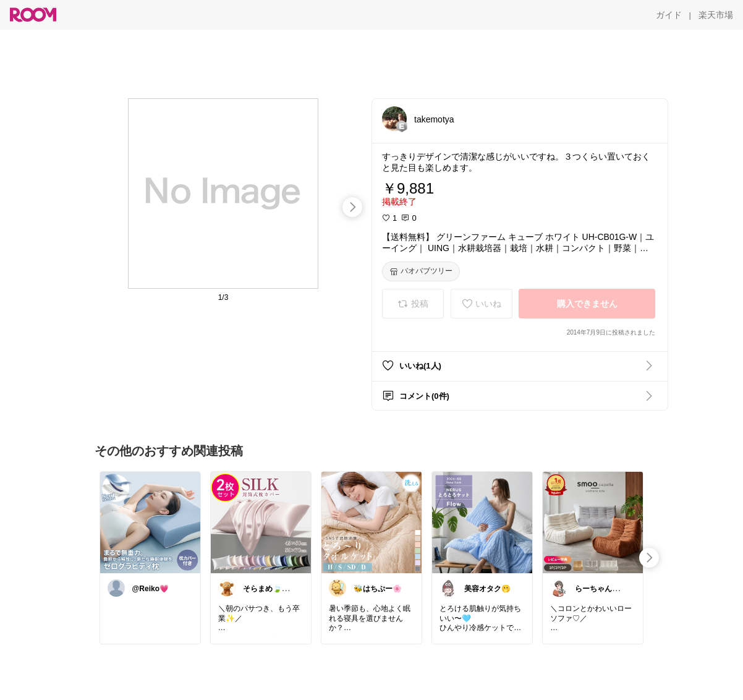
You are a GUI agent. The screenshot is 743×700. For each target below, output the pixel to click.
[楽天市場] (716, 15)
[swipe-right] (352, 207)
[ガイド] (669, 15)
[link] (150, 522)
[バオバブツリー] (421, 271)
